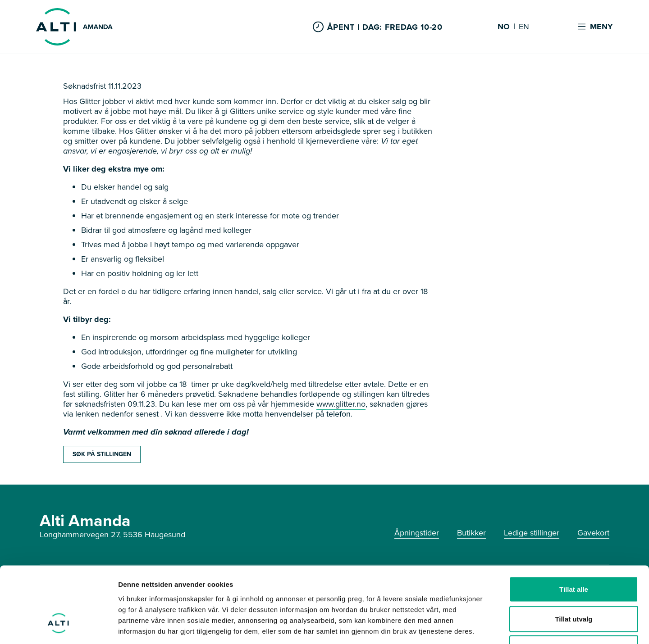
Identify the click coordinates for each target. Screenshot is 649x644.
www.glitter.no (341, 404)
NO (504, 27)
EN (524, 27)
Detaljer (480, 626)
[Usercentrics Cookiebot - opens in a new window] (58, 626)
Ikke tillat (574, 585)
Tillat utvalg (574, 556)
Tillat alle (574, 526)
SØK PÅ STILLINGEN (102, 454)
